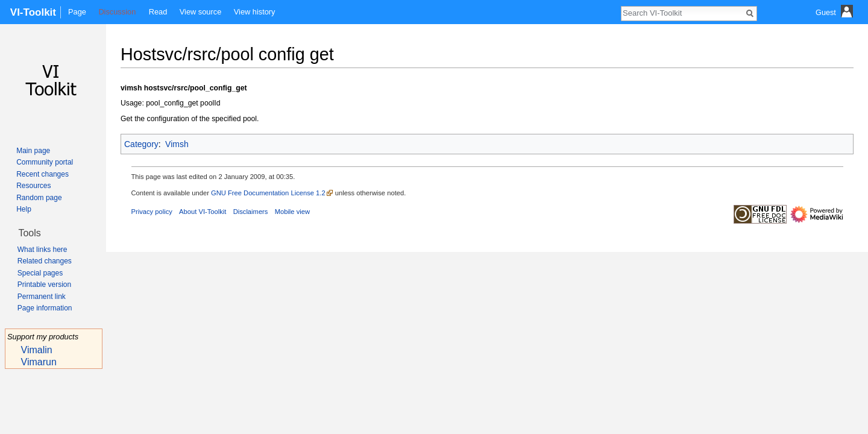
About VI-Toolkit (203, 212)
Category (141, 144)
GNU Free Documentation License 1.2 (268, 193)
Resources (33, 186)
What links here (42, 250)
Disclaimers (251, 212)
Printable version (44, 285)
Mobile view (292, 212)
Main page (33, 151)
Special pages (40, 273)
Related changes (45, 261)
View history (255, 12)
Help (24, 209)
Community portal (45, 162)
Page (77, 12)
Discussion (117, 12)
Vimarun (39, 362)
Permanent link (42, 297)
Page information (45, 308)
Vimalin (37, 350)
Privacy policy (152, 212)
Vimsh (177, 144)
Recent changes (42, 174)
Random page (39, 198)
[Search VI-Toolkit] (682, 13)
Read (158, 12)
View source (200, 12)
